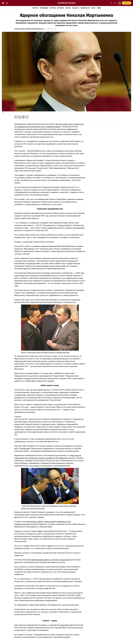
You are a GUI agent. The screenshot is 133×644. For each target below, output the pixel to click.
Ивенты (68, 8)
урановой (65, 625)
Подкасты (76, 8)
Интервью (61, 8)
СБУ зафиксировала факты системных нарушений (49, 560)
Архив (99, 8)
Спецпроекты (85, 8)
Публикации (44, 8)
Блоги (93, 8)
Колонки (53, 8)
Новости (35, 8)
